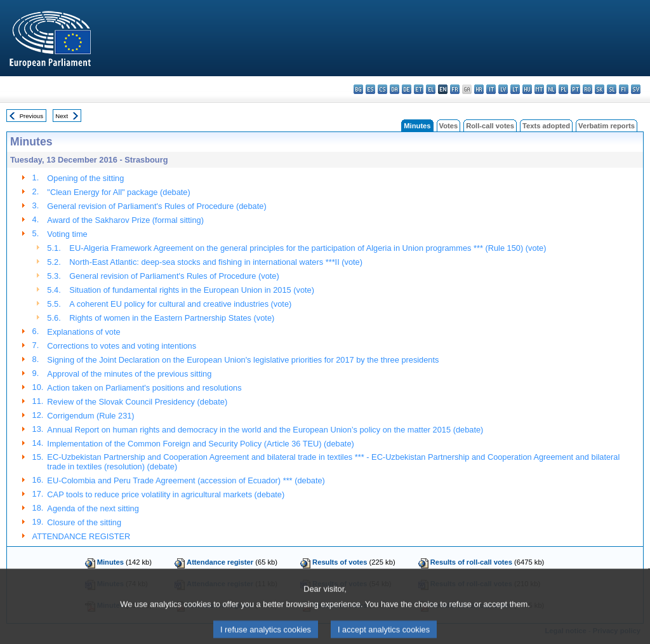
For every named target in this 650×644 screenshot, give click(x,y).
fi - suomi (624, 89)
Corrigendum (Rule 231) (90, 416)
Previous (31, 116)
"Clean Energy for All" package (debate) (118, 192)
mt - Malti (539, 89)
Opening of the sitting (85, 178)
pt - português (575, 89)
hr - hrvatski (479, 89)
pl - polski (563, 89)
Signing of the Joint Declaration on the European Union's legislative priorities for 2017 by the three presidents (243, 360)
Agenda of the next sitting (93, 508)
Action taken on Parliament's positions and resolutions (144, 388)
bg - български (358, 89)
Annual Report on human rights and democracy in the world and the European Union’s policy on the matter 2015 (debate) (265, 430)
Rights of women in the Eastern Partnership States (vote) (172, 318)
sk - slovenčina (600, 89)
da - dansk (395, 89)
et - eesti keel (419, 89)
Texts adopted (546, 126)
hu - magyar (527, 89)
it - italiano (491, 89)
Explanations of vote (83, 332)
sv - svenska (636, 89)
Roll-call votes (490, 126)
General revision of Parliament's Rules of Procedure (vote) (174, 276)
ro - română (587, 89)
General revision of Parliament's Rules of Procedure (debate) (156, 206)
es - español (370, 89)
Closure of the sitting (84, 522)
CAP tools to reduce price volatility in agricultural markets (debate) (166, 494)
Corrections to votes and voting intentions (122, 346)
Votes (449, 126)
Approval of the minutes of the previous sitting (129, 374)
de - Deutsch (407, 89)
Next (62, 116)
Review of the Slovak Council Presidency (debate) (137, 402)
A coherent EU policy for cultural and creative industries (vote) (180, 304)
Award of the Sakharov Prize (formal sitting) (125, 220)
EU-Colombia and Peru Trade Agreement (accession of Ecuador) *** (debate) (186, 480)
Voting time (67, 234)
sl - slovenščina (612, 89)
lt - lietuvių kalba (515, 89)
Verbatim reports (607, 126)
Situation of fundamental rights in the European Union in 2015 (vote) (192, 290)
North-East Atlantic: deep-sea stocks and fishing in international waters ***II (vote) (216, 262)
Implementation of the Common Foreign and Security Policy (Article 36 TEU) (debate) (200, 444)
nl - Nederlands (551, 89)
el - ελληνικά (431, 89)
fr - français (455, 89)
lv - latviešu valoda (503, 89)
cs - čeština (382, 89)
